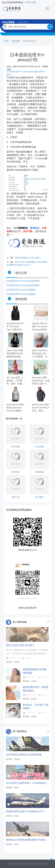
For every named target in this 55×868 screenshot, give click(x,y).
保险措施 (39, 472)
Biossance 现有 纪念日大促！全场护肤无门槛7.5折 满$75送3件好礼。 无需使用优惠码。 (41, 381)
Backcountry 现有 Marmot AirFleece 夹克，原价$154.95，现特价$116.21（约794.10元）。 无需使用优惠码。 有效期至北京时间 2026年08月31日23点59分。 (41, 408)
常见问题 (39, 447)
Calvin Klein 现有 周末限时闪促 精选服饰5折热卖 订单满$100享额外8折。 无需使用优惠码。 (15, 354)
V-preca (25, 72)
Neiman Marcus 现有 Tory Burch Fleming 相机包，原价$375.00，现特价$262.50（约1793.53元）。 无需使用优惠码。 (41, 327)
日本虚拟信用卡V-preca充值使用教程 (23, 281)
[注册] (33, 2)
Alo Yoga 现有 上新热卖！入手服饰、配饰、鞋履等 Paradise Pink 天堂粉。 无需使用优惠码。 (15, 381)
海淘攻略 (16, 41)
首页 (6, 41)
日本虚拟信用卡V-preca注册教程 (21, 290)
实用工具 (16, 497)
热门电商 (39, 497)
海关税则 (16, 472)
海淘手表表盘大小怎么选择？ (28, 258)
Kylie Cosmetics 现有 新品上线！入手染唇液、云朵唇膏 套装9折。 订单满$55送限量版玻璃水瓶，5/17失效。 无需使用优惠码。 (41, 354)
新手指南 (16, 447)
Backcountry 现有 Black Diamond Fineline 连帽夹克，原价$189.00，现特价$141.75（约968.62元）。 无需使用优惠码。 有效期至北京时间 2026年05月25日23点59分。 (15, 408)
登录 (28, 2)
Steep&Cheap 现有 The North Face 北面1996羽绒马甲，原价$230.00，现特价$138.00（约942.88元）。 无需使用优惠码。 (15, 327)
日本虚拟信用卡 (14, 72)
